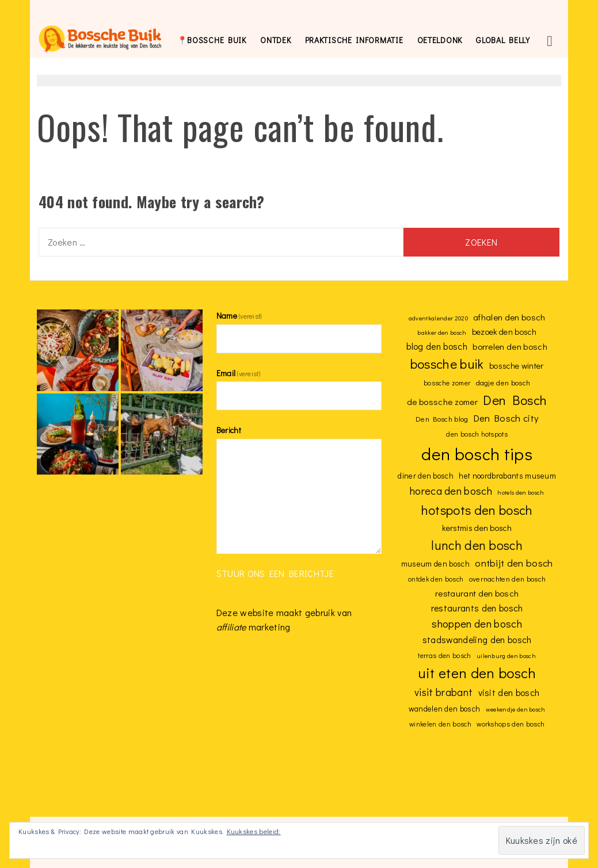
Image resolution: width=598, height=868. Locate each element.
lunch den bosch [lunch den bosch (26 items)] (477, 545)
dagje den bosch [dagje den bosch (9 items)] (503, 383)
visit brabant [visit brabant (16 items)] (443, 692)
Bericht (229, 430)
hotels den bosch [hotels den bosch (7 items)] (521, 492)
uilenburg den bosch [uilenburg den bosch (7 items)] (506, 656)
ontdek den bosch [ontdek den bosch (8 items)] (436, 579)
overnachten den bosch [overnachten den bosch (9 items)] (508, 579)
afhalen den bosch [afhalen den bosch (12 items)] (509, 317)
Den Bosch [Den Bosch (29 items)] (515, 400)
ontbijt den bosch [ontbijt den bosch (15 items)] (514, 563)
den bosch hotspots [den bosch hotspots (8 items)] (477, 434)
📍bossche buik (212, 40)
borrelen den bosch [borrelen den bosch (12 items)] (510, 346)
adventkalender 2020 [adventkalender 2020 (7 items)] (438, 318)
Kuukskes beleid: (254, 831)
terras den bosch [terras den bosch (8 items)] (444, 655)
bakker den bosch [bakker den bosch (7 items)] (442, 332)
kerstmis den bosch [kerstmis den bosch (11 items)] (477, 528)
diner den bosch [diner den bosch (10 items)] (426, 476)
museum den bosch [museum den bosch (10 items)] (435, 564)
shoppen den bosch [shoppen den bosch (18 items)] (477, 623)
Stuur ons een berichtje (275, 573)
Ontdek (275, 40)
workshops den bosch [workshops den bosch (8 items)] (511, 724)
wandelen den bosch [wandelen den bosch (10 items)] (445, 709)
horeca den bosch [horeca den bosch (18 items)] (451, 490)
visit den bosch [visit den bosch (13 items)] (509, 692)
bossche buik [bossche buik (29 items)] (447, 364)
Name (239, 316)
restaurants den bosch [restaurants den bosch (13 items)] (477, 608)
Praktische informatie (354, 40)
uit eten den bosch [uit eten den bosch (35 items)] (477, 673)
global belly (503, 40)
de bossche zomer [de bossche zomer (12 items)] (442, 402)
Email (238, 373)
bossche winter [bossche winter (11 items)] (516, 366)
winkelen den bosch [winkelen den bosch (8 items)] (440, 724)
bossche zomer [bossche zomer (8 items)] (447, 383)
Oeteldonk (440, 40)
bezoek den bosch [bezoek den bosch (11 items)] (504, 332)
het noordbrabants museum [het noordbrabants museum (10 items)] (507, 476)
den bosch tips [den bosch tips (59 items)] (477, 454)
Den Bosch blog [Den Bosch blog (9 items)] (442, 419)
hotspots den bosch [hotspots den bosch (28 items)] (477, 510)
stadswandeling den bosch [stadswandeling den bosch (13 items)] (477, 639)
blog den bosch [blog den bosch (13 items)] (437, 346)
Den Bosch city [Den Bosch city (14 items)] (506, 418)
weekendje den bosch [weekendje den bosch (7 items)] (516, 709)
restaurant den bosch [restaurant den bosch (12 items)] (477, 593)
